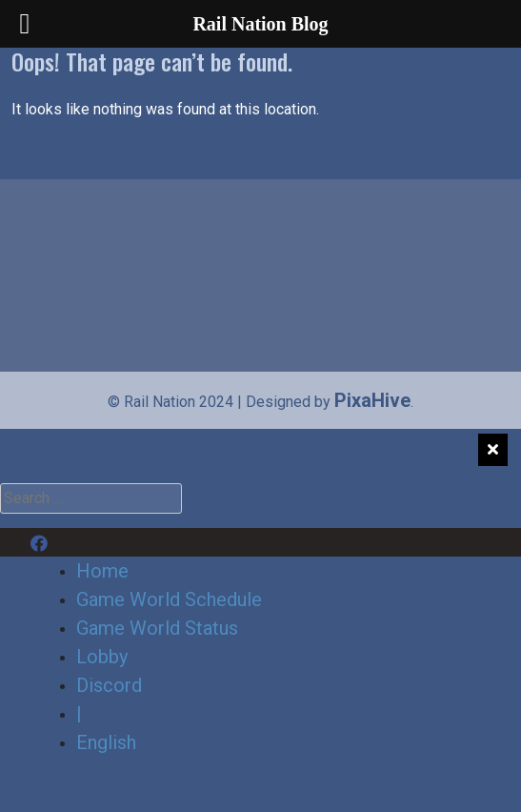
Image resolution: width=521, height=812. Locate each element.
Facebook (73, 542)
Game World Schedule (169, 599)
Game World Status (157, 628)
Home (102, 571)
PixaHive (372, 400)
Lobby (102, 657)
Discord (148, 542)
